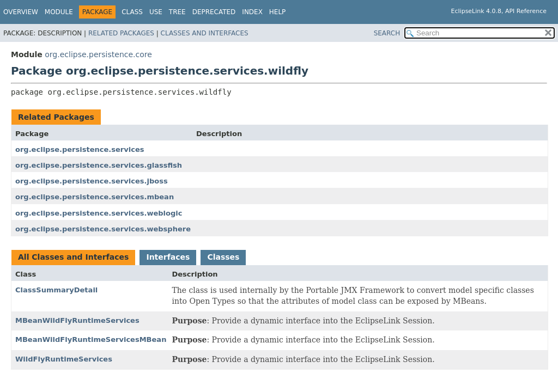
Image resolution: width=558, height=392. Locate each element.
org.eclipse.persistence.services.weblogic (99, 213)
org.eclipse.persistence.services (80, 149)
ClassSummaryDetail (56, 290)
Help (278, 12)
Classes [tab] (223, 257)
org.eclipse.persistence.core (98, 54)
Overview (21, 12)
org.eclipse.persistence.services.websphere (103, 229)
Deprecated (214, 12)
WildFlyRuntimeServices (64, 359)
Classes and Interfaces (205, 33)
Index (252, 12)
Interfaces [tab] (168, 257)
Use (156, 12)
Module (59, 12)
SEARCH (387, 33)
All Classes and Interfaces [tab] (73, 257)
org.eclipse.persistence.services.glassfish (99, 165)
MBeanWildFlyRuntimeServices (77, 320)
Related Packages (121, 33)
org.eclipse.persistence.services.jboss (92, 181)
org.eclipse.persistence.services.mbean (95, 197)
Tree (177, 12)
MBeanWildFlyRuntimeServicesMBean (91, 339)
